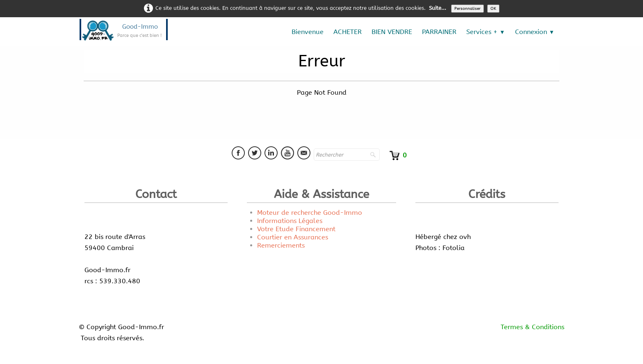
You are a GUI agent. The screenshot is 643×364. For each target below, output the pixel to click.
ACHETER (348, 32)
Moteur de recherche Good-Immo (310, 213)
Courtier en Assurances (293, 237)
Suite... (438, 8)
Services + (486, 32)
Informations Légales (290, 221)
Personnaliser (467, 9)
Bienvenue (308, 32)
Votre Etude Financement (296, 229)
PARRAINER (439, 32)
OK (493, 9)
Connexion (535, 32)
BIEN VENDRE (392, 32)
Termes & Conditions (532, 327)
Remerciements (281, 245)
